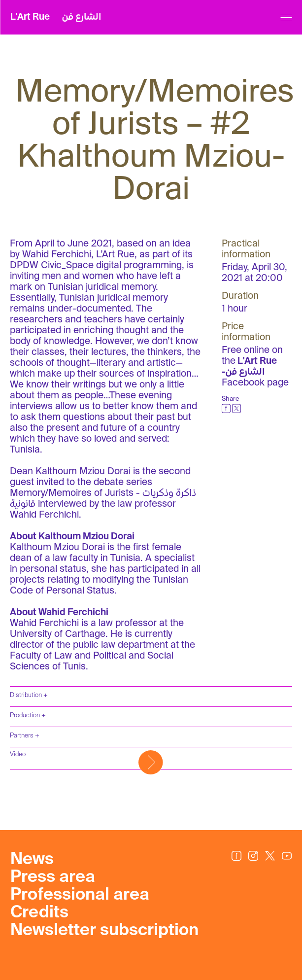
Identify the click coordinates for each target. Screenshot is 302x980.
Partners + (25, 736)
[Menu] (286, 17)
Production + (28, 716)
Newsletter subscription (104, 931)
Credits (39, 913)
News (32, 860)
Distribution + (29, 695)
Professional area (80, 895)
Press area (53, 877)
